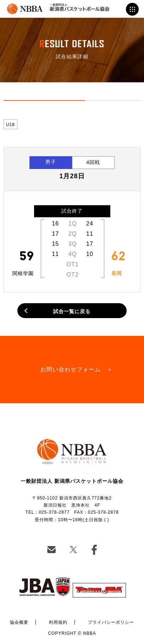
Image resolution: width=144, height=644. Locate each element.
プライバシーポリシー (111, 622)
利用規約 (58, 622)
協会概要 (19, 622)
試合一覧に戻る (72, 311)
